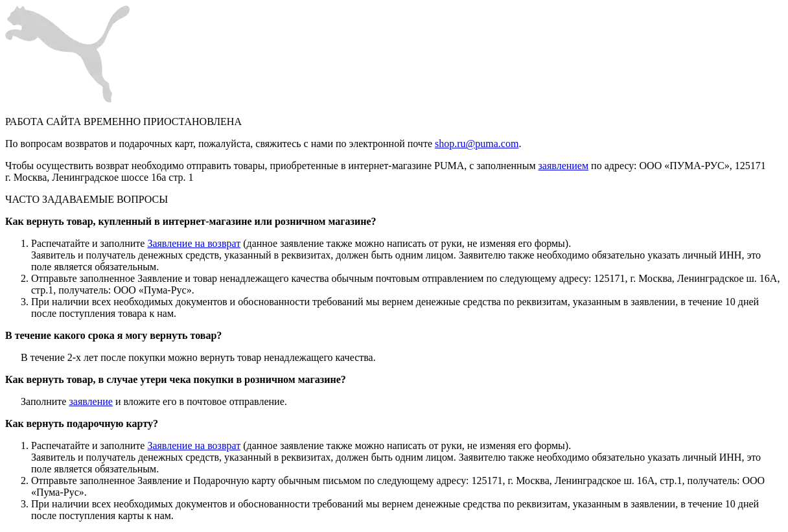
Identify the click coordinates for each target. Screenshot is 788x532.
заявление (90, 401)
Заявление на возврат (194, 243)
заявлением (564, 166)
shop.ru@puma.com (477, 144)
